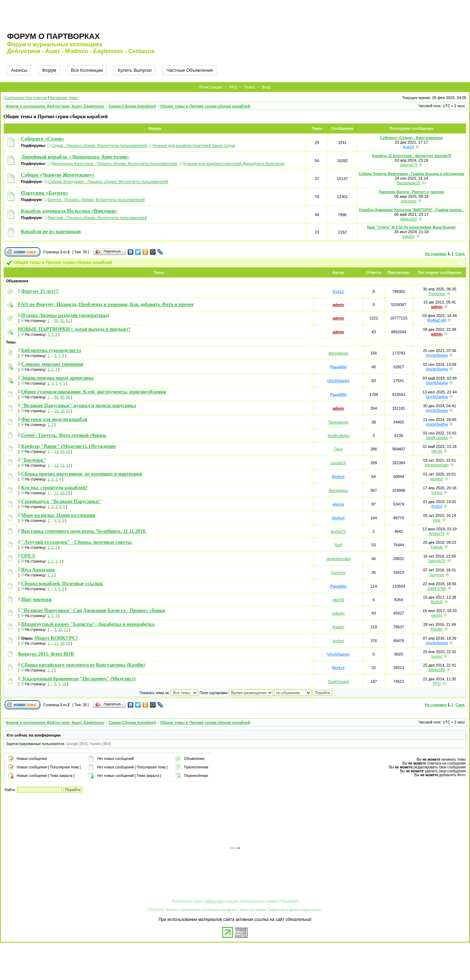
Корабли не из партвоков (51, 231)
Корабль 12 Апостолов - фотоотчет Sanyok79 (412, 156)
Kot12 (409, 147)
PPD (437, 684)
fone (437, 520)
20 (68, 411)
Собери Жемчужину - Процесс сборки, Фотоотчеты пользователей (108, 181)
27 (56, 493)
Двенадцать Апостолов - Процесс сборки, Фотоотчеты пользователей (114, 163)
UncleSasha (437, 355)
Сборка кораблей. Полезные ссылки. (62, 584)
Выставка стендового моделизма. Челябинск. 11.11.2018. (84, 531)
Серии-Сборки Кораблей (132, 106)
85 (62, 397)
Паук (338, 449)
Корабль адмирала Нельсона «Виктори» (69, 211)
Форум (49, 70)
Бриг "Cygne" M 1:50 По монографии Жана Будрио (411, 227)
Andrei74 (338, 531)
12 (56, 465)
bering (437, 615)
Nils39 (437, 451)
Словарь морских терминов (52, 364)
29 (68, 493)
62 (68, 321)
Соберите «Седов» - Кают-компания (411, 138)
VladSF (408, 236)
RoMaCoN (437, 320)
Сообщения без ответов (25, 98)
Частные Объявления (190, 70)
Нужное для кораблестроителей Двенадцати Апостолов (234, 163)
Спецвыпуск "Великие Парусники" (61, 501)
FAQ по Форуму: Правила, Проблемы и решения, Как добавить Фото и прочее (106, 304)
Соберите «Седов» (42, 139)
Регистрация (211, 87)
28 (62, 493)
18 (56, 411)
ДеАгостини (214, 901)
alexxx (338, 504)
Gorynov (338, 572)
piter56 (338, 600)
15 (68, 452)
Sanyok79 (409, 165)
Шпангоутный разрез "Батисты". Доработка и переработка (88, 624)
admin (338, 305)
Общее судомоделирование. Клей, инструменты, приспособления (94, 392)
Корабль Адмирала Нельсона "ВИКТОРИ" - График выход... (411, 210)
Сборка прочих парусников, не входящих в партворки (82, 474)
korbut (437, 492)
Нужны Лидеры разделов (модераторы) (65, 315)
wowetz (437, 479)
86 (68, 397)
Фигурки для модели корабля (54, 419)
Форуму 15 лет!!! (40, 291)
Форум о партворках (53, 36)
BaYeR (437, 602)
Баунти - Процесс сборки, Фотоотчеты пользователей (96, 200)
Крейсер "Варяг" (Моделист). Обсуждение (69, 446)
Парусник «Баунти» (45, 193)
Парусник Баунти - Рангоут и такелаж (411, 192)
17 (56, 643)
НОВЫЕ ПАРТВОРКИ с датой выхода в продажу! (74, 329)
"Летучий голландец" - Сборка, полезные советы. (77, 542)
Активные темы (64, 98)
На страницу (436, 254)
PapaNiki (338, 367)
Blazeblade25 (409, 183)
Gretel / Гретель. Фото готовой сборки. (64, 435)
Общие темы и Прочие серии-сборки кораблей (205, 106)
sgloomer (409, 201)
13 (56, 452)
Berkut (338, 477)
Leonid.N (338, 463)
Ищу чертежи (36, 599)
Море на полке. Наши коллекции (58, 515)
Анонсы (19, 70)
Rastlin (338, 627)
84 (56, 397)
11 (66, 630)
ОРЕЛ (28, 556)
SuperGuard (338, 681)
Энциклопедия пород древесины (57, 378)
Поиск (249, 87)
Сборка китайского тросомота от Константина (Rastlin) (83, 665)
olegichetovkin (338, 559)
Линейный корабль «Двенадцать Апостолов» (75, 157)
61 (62, 321)
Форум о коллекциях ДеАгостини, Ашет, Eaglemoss (55, 106)
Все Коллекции (87, 70)
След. (460, 254)
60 (56, 321)
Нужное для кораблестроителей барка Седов (194, 145)
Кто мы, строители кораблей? (55, 488)
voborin (338, 613)
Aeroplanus (338, 353)
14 (62, 452)
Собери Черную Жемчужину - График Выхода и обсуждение (411, 174)
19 (62, 411)
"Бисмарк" (34, 460)
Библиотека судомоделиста (51, 350)
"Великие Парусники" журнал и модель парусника (79, 406)
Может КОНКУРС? (56, 638)
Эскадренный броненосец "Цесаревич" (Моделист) (79, 679)
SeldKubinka (338, 436)
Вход (266, 87)
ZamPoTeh (437, 588)
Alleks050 (408, 219)
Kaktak (437, 547)
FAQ (233, 87)
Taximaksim (338, 422)
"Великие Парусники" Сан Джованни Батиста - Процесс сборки (93, 610)
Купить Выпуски (135, 70)
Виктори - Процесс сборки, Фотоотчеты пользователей (97, 218)
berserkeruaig (437, 465)
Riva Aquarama (38, 570)
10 (60, 630)
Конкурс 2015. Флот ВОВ (46, 654)
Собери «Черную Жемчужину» (58, 175)
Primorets (437, 294)
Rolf (338, 545)
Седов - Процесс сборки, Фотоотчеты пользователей (99, 145)
